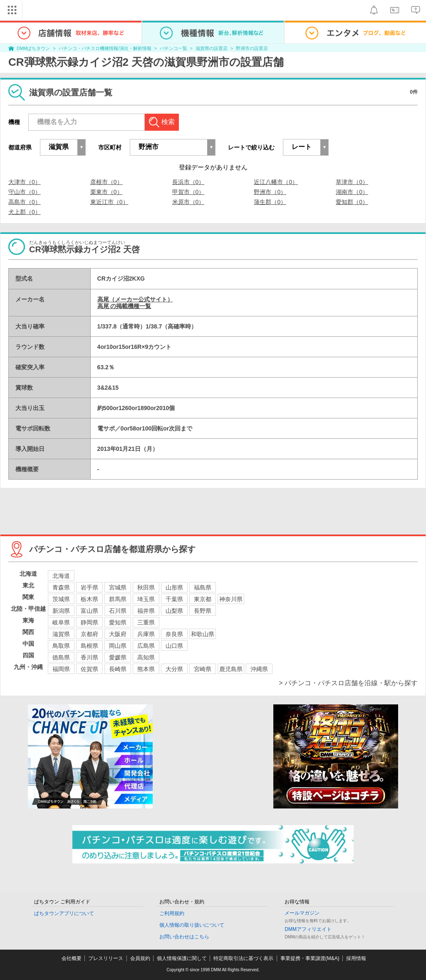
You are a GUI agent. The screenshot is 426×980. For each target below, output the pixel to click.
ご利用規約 (172, 913)
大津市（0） (25, 182)
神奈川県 (231, 599)
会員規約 (140, 958)
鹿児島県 (231, 669)
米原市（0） (188, 202)
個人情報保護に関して (182, 958)
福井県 (146, 611)
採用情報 (356, 958)
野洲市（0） (270, 192)
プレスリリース (106, 958)
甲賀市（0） (188, 192)
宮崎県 (203, 669)
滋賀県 (61, 634)
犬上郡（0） (25, 212)
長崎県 (118, 669)
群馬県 (118, 599)
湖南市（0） (352, 192)
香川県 (89, 657)
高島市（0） (25, 202)
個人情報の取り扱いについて (192, 925)
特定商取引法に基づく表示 (243, 958)
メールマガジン (302, 913)
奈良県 (174, 634)
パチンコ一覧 (173, 48)
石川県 (118, 611)
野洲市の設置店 (252, 48)
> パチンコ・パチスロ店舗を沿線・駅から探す (348, 683)
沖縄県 (259, 669)
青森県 (61, 587)
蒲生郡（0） (270, 202)
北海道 (61, 576)
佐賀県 (89, 669)
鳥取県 (61, 646)
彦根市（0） (106, 182)
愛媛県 (118, 657)
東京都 (203, 599)
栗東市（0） (106, 192)
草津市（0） (352, 182)
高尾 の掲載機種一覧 (124, 306)
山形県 (174, 587)
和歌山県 (203, 634)
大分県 (174, 669)
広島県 (146, 646)
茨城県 (61, 599)
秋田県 (146, 587)
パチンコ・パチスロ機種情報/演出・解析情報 (105, 48)
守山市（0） (25, 192)
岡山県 (118, 646)
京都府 (89, 634)
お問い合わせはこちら (184, 937)
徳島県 (61, 657)
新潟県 (61, 611)
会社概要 (72, 958)
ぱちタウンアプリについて (64, 913)
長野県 (203, 611)
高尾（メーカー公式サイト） (135, 299)
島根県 (89, 646)
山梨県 (174, 611)
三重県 (146, 622)
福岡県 (61, 669)
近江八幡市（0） (276, 182)
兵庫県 (146, 634)
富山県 (89, 611)
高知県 (146, 657)
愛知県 (118, 622)
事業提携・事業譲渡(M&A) (310, 958)
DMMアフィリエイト (308, 929)
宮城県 (118, 587)
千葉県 (174, 599)
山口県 (174, 646)
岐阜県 (61, 622)
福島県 (203, 587)
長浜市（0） (188, 182)
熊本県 (146, 669)
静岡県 (89, 622)
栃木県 (89, 599)
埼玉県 (146, 599)
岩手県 (89, 587)
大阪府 (118, 634)
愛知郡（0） (352, 202)
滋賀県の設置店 (212, 48)
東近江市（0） (109, 202)
